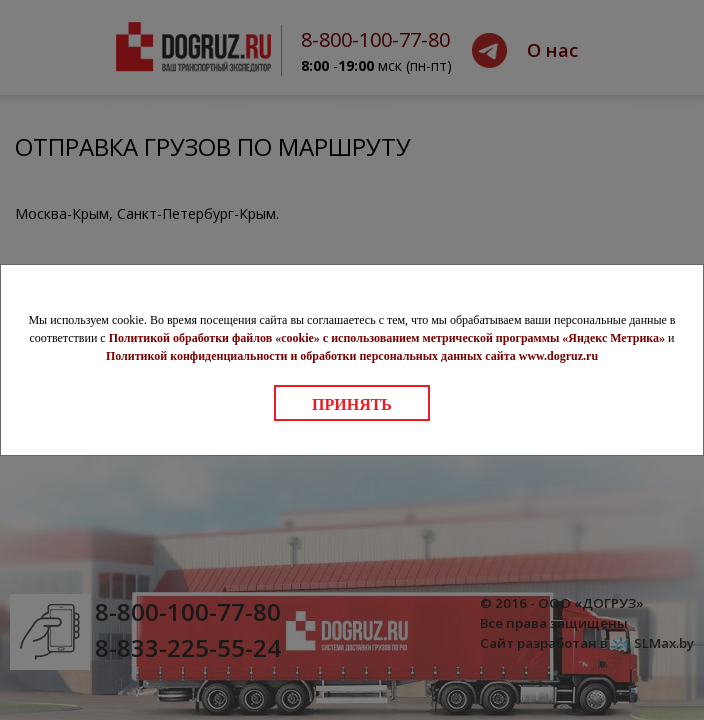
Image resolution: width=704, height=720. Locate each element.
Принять (352, 404)
